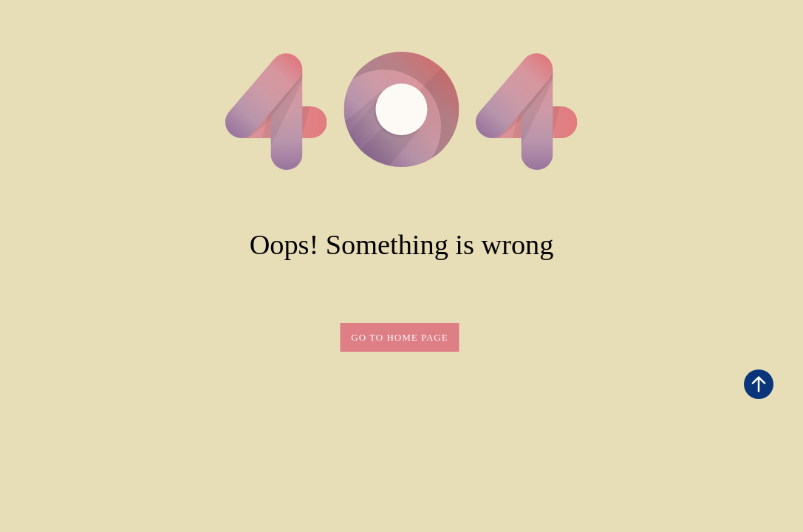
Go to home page (399, 337)
